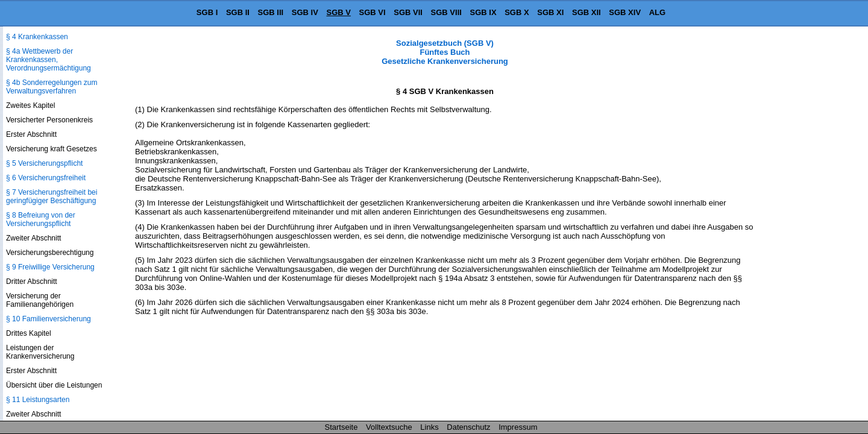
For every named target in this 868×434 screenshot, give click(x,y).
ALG (657, 12)
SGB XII (587, 12)
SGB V (338, 12)
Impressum (518, 427)
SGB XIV (625, 12)
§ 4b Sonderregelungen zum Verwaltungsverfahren (52, 87)
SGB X (517, 12)
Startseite (341, 427)
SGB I (207, 12)
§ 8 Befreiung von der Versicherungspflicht (41, 219)
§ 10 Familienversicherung (49, 319)
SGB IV (305, 12)
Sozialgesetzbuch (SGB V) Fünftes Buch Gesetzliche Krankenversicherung (445, 52)
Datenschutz (468, 427)
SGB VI (373, 12)
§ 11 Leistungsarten (38, 400)
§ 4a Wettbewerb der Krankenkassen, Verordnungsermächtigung (49, 60)
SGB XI (550, 12)
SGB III (271, 12)
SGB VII (408, 12)
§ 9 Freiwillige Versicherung (50, 267)
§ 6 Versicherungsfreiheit (46, 178)
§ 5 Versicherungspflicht (44, 163)
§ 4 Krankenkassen (37, 37)
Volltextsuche (389, 427)
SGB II (238, 12)
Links (429, 427)
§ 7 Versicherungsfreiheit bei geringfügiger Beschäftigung (52, 197)
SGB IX (483, 12)
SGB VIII (446, 12)
